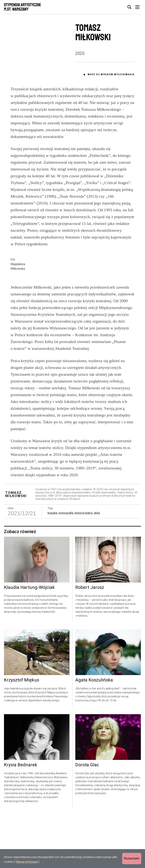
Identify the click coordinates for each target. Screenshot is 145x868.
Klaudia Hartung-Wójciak (29, 641)
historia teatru (84, 566)
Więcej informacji (27, 862)
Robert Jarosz (90, 641)
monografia (66, 566)
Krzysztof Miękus (22, 733)
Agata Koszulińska (94, 733)
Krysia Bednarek (21, 818)
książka (52, 566)
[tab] (130, 7)
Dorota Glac (87, 818)
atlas (97, 566)
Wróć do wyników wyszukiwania (111, 74)
